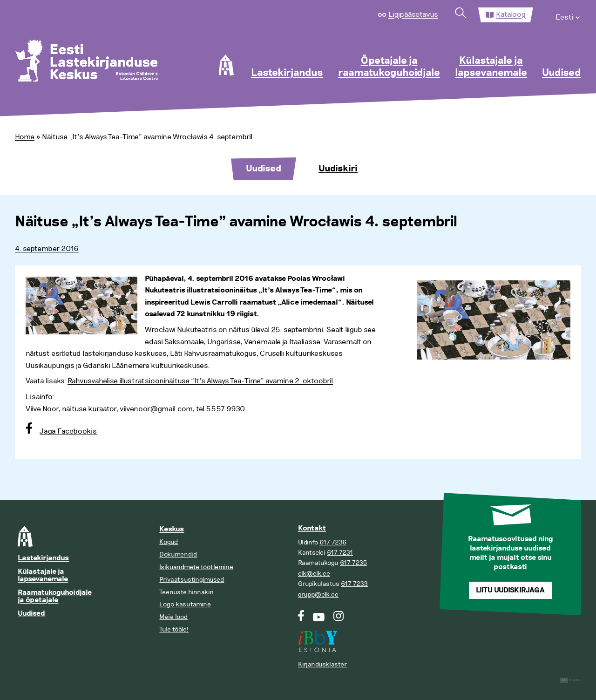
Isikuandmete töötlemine (196, 567)
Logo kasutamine (185, 604)
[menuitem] (568, 15)
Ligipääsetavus (413, 14)
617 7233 (354, 584)
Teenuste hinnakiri (186, 592)
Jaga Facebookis (68, 431)
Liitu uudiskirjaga (510, 590)
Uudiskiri (338, 169)
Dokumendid (178, 554)
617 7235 (353, 563)
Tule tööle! (174, 629)
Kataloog (511, 14)
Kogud (169, 542)
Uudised (562, 73)
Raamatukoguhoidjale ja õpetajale (55, 596)
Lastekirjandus (287, 73)
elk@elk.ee (314, 574)
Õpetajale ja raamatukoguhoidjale (389, 67)
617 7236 (333, 542)
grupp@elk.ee (318, 595)
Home (25, 137)
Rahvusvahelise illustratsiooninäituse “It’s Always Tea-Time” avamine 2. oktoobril (200, 381)
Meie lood (173, 617)
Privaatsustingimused (192, 580)
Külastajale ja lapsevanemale (491, 67)
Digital (571, 680)
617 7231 (340, 553)
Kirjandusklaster (322, 664)
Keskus (172, 529)
